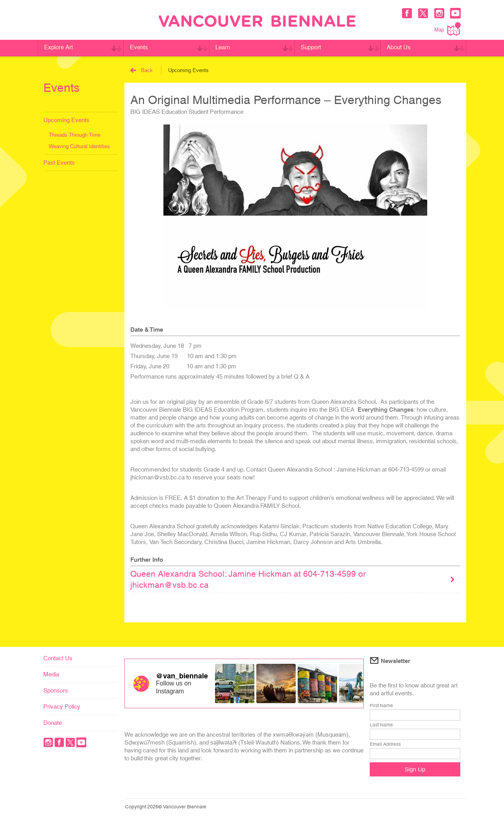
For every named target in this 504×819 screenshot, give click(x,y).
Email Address (385, 744)
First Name (381, 706)
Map (447, 29)
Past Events (59, 162)
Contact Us (58, 658)
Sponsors (56, 690)
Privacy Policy (62, 707)
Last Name (381, 725)
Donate (53, 723)
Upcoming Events (66, 120)
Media (51, 674)
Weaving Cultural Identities (79, 146)
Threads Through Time (75, 135)
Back (142, 70)
